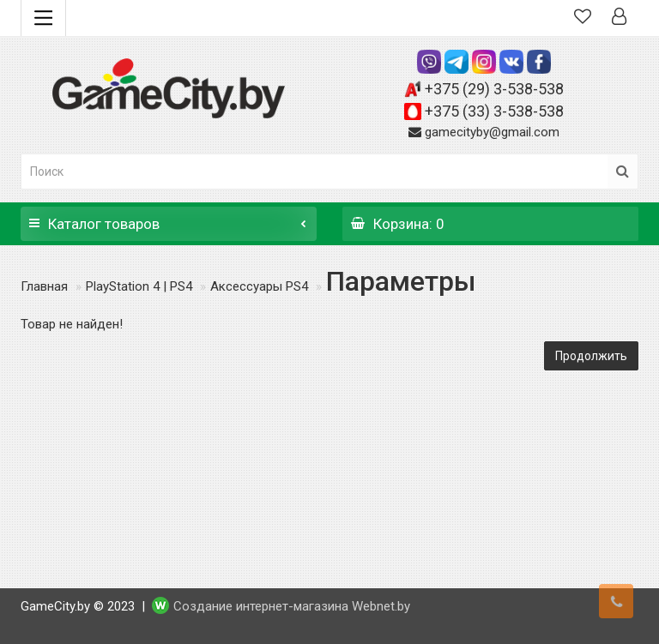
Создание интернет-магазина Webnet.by (292, 606)
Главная (44, 286)
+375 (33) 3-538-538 (494, 111)
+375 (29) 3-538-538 (494, 89)
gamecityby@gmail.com (492, 132)
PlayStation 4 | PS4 (139, 286)
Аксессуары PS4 (259, 286)
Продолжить (591, 356)
